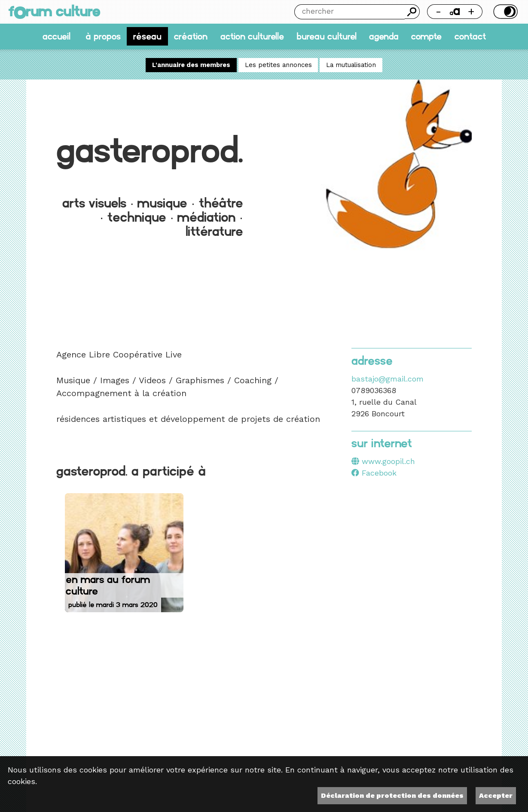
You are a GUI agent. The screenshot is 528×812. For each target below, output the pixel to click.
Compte (426, 36)
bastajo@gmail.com (388, 379)
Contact (470, 36)
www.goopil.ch (388, 461)
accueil (56, 36)
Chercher (412, 12)
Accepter (496, 795)
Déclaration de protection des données (392, 795)
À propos (103, 36)
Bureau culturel (327, 36)
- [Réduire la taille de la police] (438, 11)
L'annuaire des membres (191, 65)
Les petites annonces (278, 65)
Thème (505, 12)
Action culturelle (252, 36)
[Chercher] (349, 12)
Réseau (147, 36)
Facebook (374, 473)
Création (191, 36)
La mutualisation (351, 65)
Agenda (384, 36)
